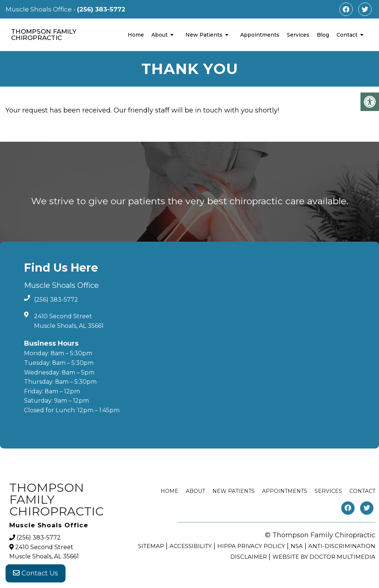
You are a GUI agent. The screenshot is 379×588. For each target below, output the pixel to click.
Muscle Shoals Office (39, 9)
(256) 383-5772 (101, 9)
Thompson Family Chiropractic (44, 35)
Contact (347, 35)
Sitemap (151, 546)
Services (298, 35)
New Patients (204, 35)
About (160, 35)
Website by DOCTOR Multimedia (324, 557)
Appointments (260, 35)
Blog (323, 35)
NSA (297, 546)
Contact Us (36, 573)
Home (136, 35)
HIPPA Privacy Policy (251, 546)
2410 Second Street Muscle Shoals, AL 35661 (69, 321)
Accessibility (191, 546)
